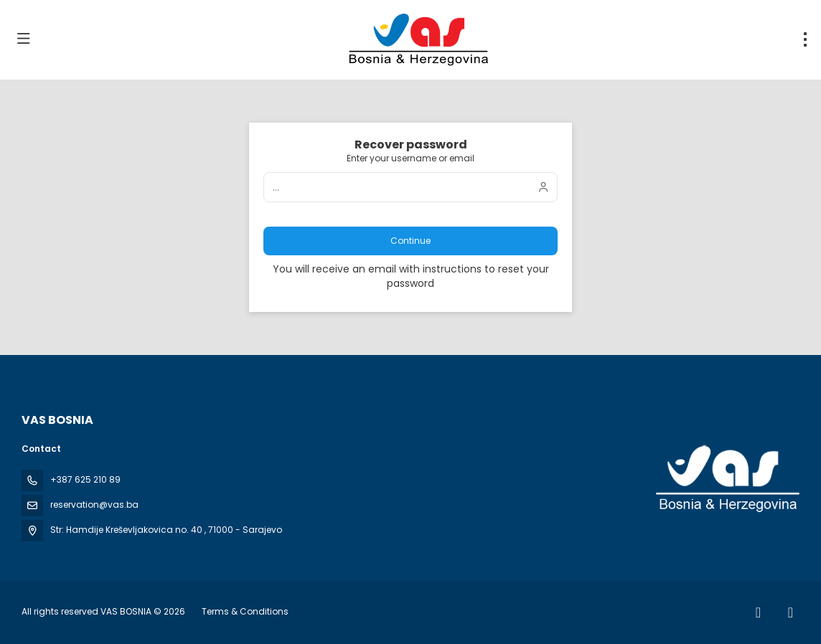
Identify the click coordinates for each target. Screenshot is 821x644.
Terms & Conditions (245, 611)
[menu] (805, 39)
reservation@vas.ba (94, 505)
